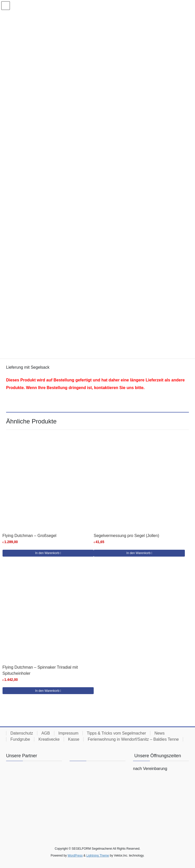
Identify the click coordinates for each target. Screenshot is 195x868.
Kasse (74, 739)
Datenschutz (22, 733)
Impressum (68, 733)
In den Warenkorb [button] (47, 553)
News (159, 733)
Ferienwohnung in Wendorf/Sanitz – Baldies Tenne (133, 739)
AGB (46, 733)
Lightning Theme (98, 856)
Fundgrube (20, 739)
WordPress (75, 856)
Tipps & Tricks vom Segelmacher (116, 733)
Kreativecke (49, 739)
